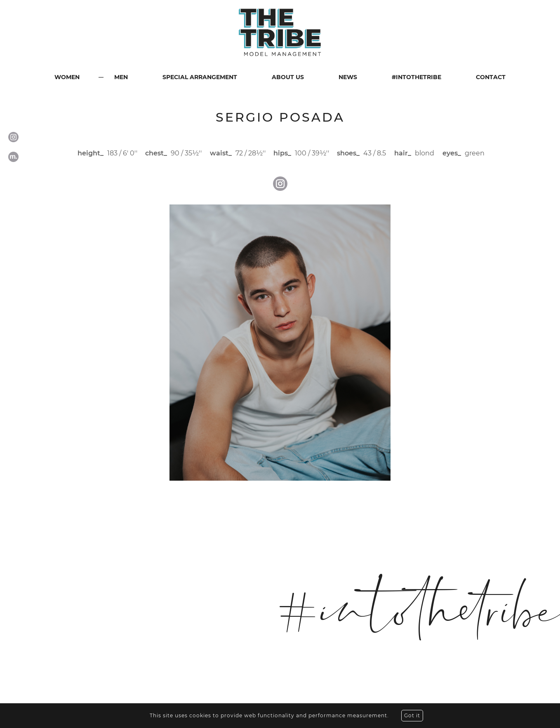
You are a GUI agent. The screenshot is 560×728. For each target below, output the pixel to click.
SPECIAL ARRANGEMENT (200, 77)
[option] (280, 343)
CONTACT (491, 77)
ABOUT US (288, 77)
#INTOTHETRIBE (416, 77)
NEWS (348, 77)
